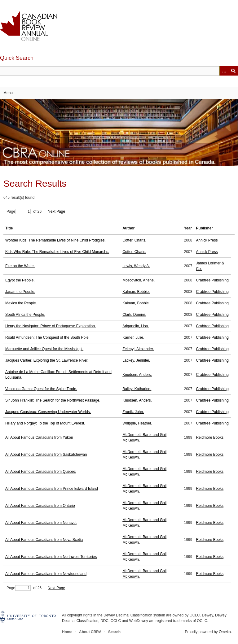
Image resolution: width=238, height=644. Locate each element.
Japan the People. (20, 292)
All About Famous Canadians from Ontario (40, 506)
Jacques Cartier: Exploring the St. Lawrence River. (47, 360)
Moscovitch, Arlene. (139, 280)
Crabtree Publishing (212, 280)
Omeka (225, 632)
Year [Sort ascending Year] (188, 228)
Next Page (56, 211)
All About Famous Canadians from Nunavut (41, 523)
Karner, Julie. (133, 337)
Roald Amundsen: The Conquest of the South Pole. (47, 337)
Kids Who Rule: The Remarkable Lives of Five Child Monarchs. (57, 252)
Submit (233, 71)
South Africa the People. (25, 315)
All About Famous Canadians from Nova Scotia (44, 540)
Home (67, 632)
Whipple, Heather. (137, 423)
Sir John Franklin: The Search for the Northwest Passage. (53, 400)
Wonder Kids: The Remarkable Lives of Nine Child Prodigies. (55, 240)
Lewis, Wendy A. (136, 266)
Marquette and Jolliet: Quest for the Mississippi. (44, 349)
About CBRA (90, 632)
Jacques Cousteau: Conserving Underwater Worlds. (48, 412)
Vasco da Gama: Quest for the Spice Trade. (41, 389)
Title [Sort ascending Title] (9, 228)
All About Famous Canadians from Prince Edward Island (52, 489)
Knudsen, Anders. (137, 375)
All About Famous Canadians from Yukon (39, 437)
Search (114, 632)
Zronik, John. (133, 412)
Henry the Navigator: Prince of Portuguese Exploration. (51, 326)
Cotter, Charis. (134, 240)
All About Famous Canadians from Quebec (40, 472)
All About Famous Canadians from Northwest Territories (51, 557)
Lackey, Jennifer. (136, 360)
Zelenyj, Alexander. (138, 349)
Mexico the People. (21, 303)
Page (19, 211)
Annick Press (207, 240)
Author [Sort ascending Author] (128, 228)
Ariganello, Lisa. (136, 326)
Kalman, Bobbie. (136, 292)
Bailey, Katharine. (137, 389)
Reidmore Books (210, 437)
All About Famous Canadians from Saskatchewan (46, 455)
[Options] (224, 71)
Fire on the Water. (20, 266)
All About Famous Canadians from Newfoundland (46, 574)
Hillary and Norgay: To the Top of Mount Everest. (45, 423)
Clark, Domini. (134, 315)
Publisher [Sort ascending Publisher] (204, 228)
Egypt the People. (20, 280)
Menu (8, 93)
